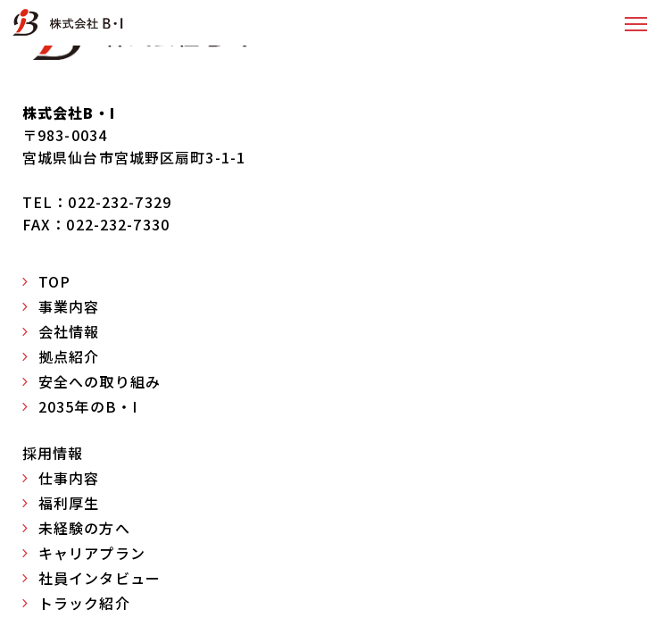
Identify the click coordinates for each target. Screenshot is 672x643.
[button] (636, 23)
